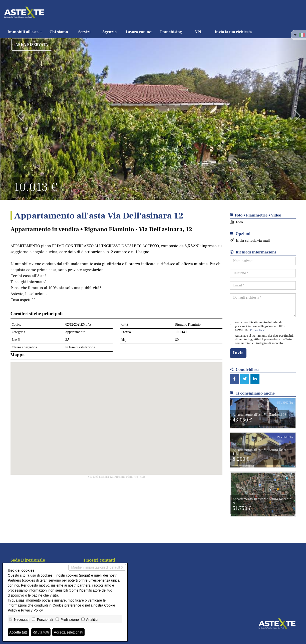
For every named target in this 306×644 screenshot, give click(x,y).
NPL (199, 32)
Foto (236, 222)
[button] (15, 112)
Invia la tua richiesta (233, 32)
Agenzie (109, 32)
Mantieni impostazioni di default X (97, 567)
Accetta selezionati (68, 632)
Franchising (171, 32)
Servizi (84, 32)
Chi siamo (59, 32)
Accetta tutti (18, 632)
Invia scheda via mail (250, 241)
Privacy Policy (258, 330)
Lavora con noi (139, 32)
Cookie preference (67, 605)
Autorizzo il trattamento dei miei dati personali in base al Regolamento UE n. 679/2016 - (258, 326)
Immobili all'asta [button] (25, 32)
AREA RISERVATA (32, 45)
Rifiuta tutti (41, 632)
